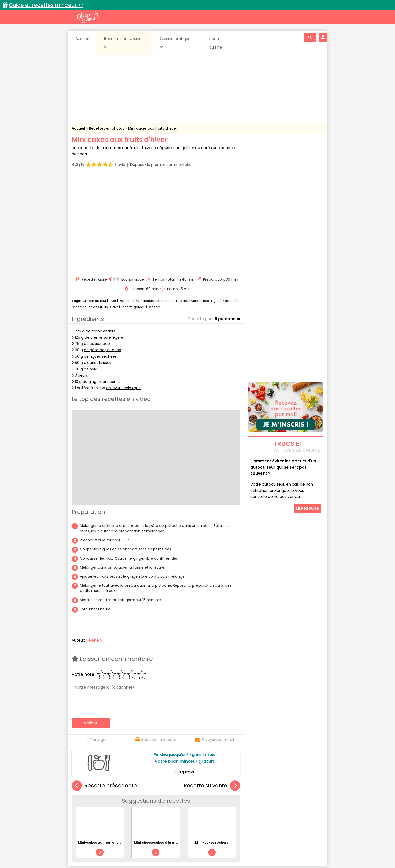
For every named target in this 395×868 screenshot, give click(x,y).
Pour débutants (147, 205)
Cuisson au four (94, 205)
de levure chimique (123, 292)
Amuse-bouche (112, 799)
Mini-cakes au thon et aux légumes (108, 747)
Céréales (185, 799)
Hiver (112, 205)
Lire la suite (307, 477)
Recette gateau (133, 211)
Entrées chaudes (152, 804)
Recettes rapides (175, 205)
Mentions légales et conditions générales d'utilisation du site (196, 848)
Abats (86, 799)
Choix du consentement (256, 853)
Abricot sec (200, 205)
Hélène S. (94, 545)
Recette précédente (104, 690)
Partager (97, 644)
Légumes (258, 804)
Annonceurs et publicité (97, 848)
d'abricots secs (97, 267)
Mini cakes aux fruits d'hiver (153, 128)
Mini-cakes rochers (212, 747)
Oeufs (279, 804)
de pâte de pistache (103, 254)
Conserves (235, 799)
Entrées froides (186, 804)
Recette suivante (212, 690)
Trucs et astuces (268, 789)
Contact (132, 848)
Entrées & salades (115, 804)
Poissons (128, 809)
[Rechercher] (310, 37)
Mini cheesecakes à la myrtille (160, 747)
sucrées (229, 809)
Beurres (140, 799)
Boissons (162, 799)
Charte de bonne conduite (275, 848)
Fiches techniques (224, 789)
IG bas (237, 804)
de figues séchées (100, 261)
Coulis (307, 799)
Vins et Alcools (278, 809)
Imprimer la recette (156, 644)
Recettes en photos (107, 128)
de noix (90, 273)
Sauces (169, 809)
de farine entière (101, 235)
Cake (114, 211)
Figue (215, 205)
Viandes (251, 809)
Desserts (126, 205)
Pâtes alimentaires (97, 809)
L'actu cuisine (216, 43)
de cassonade (97, 248)
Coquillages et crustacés (273, 799)
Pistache (229, 205)
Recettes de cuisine (123, 43)
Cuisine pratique (175, 43)
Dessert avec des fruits (90, 211)
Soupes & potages (199, 809)
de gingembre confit (101, 286)
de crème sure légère (104, 242)
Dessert (154, 211)
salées (149, 809)
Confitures (209, 799)
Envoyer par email (215, 644)
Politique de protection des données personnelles (187, 853)
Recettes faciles (129, 789)
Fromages (215, 804)
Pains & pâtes (303, 804)
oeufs (83, 280)
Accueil (82, 39)
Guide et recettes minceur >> (46, 5)
